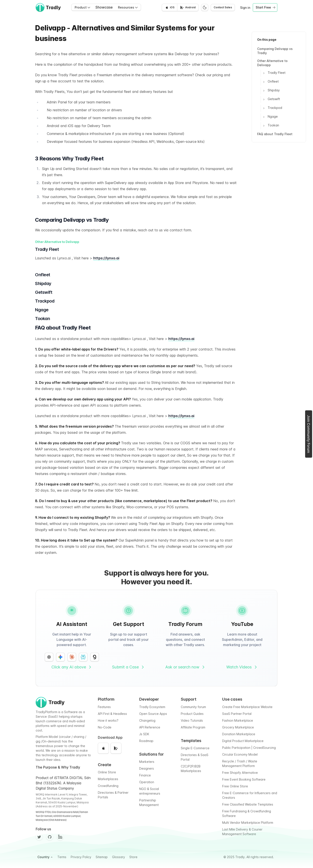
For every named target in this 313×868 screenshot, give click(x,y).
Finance (145, 775)
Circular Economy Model (240, 754)
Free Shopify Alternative (240, 773)
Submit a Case (128, 667)
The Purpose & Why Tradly (58, 767)
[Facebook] (60, 837)
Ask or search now (185, 667)
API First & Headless (112, 714)
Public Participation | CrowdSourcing (249, 748)
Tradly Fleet (274, 73)
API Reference (150, 727)
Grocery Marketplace (238, 727)
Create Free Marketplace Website (247, 707)
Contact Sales (223, 7)
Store (133, 857)
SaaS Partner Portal (237, 714)
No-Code (105, 727)
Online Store (107, 772)
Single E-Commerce (195, 748)
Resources (128, 7)
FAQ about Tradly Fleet (275, 134)
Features (104, 707)
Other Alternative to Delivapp (272, 63)
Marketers (147, 762)
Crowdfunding (108, 786)
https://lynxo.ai (106, 258)
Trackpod (273, 108)
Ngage (271, 117)
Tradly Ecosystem (152, 707)
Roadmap (146, 741)
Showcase (104, 7)
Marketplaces (108, 779)
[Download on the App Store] (170, 7)
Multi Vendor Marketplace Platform (248, 823)
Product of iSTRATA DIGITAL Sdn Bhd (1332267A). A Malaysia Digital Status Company (63, 783)
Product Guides (192, 714)
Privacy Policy (81, 857)
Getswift (272, 99)
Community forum (193, 707)
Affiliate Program (193, 727)
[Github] (50, 837)
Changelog (147, 720)
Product (82, 7)
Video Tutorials (192, 720)
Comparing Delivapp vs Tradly (275, 51)
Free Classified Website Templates (248, 804)
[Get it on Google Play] (188, 7)
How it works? (108, 720)
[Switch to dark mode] (205, 7)
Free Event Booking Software (244, 779)
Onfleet (271, 82)
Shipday (272, 91)
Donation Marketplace (239, 734)
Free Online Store (235, 786)
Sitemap (102, 857)
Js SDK (144, 734)
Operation (147, 782)
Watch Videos (242, 667)
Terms (62, 857)
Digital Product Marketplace (243, 741)
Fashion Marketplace (238, 720)
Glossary (119, 857)
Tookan (271, 126)
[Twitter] (39, 837)
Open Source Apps (153, 714)
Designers (147, 768)
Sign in (245, 8)
